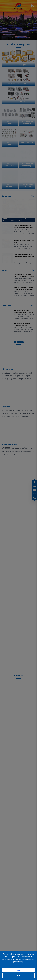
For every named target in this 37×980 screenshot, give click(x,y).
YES (18, 970)
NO (18, 976)
